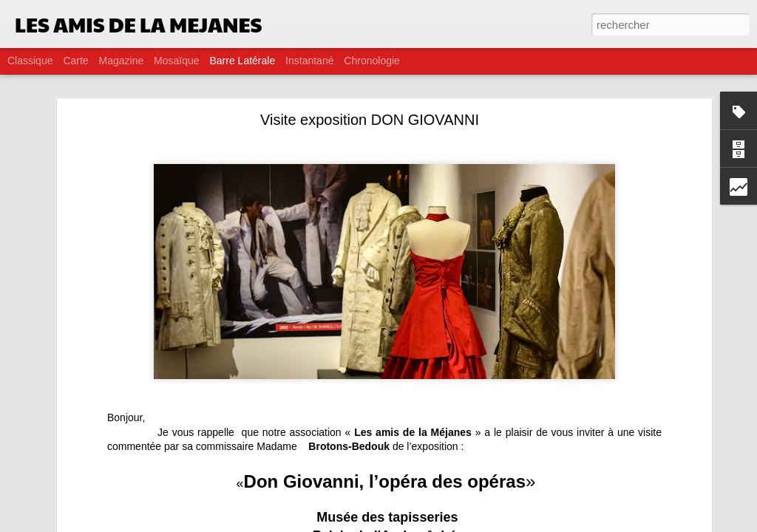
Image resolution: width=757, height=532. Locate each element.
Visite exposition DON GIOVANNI (370, 120)
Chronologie (372, 61)
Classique (30, 61)
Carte (75, 61)
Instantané (309, 61)
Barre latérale (242, 61)
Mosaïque (176, 61)
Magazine (122, 61)
